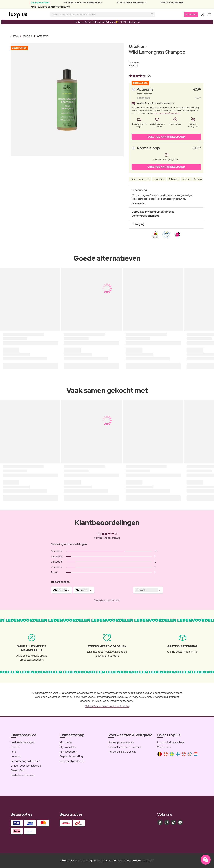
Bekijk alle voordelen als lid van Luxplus (107, 706)
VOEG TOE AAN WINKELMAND (166, 137)
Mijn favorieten (68, 752)
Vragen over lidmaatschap (26, 766)
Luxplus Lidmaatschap (170, 742)
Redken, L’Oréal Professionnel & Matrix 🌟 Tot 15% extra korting (107, 22)
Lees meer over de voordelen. (167, 113)
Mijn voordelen (68, 747)
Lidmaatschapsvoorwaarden (125, 747)
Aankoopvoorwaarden (121, 742)
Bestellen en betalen (22, 775)
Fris (133, 179)
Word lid (191, 14)
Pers (13, 752)
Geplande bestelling (71, 756)
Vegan (186, 179)
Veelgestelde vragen (23, 742)
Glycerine (159, 179)
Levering (16, 756)
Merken (27, 36)
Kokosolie (173, 179)
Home (14, 36)
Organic (198, 179)
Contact (15, 747)
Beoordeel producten (72, 761)
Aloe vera (144, 179)
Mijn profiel (66, 742)
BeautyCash (18, 770)
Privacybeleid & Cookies (122, 752)
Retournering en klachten (25, 761)
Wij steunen (164, 747)
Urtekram (43, 36)
